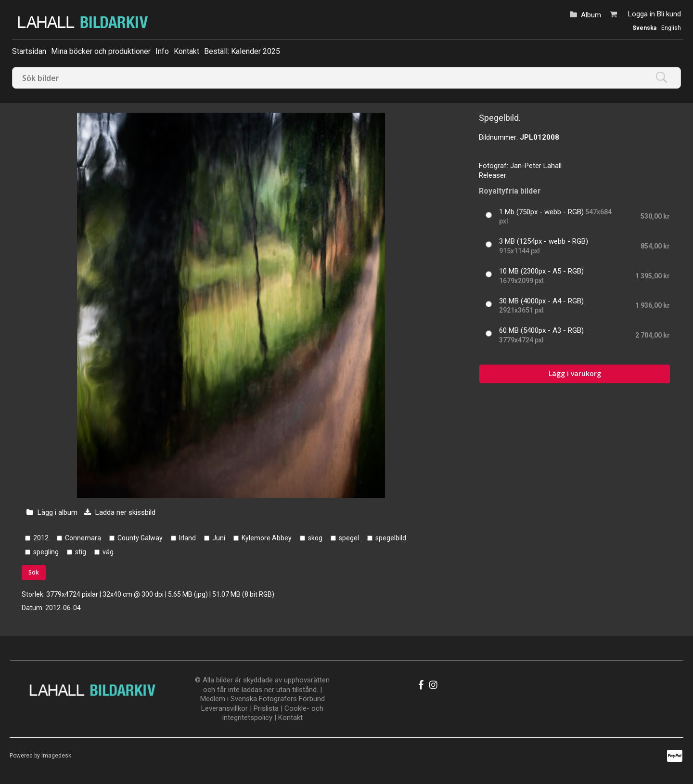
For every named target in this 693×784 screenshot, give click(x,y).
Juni (219, 538)
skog (315, 538)
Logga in (642, 14)
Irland (187, 538)
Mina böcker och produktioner (101, 51)
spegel (349, 538)
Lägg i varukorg (575, 373)
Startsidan (29, 51)
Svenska (644, 28)
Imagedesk (56, 756)
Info (162, 51)
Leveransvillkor (225, 708)
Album (591, 15)
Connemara (83, 538)
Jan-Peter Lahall (536, 166)
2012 (41, 538)
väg (108, 552)
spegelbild (391, 538)
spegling (46, 552)
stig (81, 552)
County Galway (140, 538)
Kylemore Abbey (267, 538)
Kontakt (186, 51)
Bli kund (669, 14)
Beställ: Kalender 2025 (242, 51)
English (671, 28)
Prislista (266, 708)
